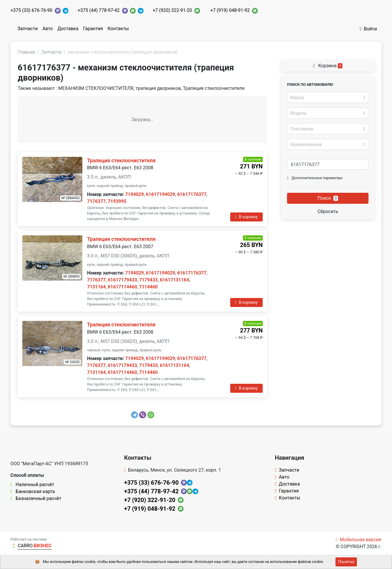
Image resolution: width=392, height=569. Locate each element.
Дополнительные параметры (315, 178)
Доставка (68, 29)
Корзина (328, 66)
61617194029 (160, 194)
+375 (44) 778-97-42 (99, 10)
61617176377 (192, 194)
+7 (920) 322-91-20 (173, 10)
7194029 (135, 194)
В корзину (246, 217)
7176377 (96, 201)
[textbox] (326, 98)
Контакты (118, 29)
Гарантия (93, 29)
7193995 (117, 201)
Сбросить (328, 211)
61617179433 (122, 280)
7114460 (148, 287)
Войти (368, 29)
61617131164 (174, 280)
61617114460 (122, 287)
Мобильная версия (359, 540)
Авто (48, 29)
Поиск (328, 198)
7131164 (96, 287)
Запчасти (28, 29)
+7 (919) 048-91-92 (230, 10)
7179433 (148, 280)
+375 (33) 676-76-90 (31, 10)
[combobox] (328, 97)
